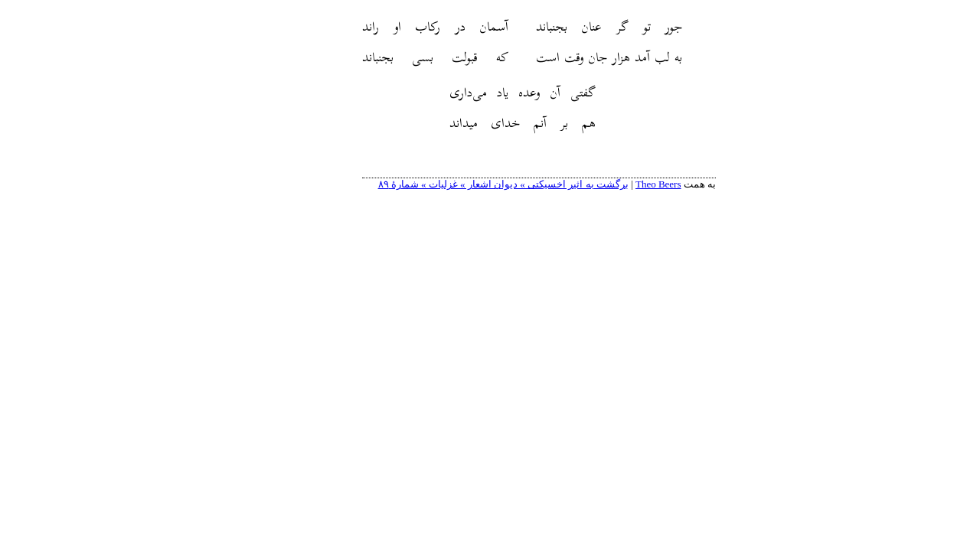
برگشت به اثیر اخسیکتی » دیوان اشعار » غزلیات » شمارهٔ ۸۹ (454, 184)
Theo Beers (609, 184)
